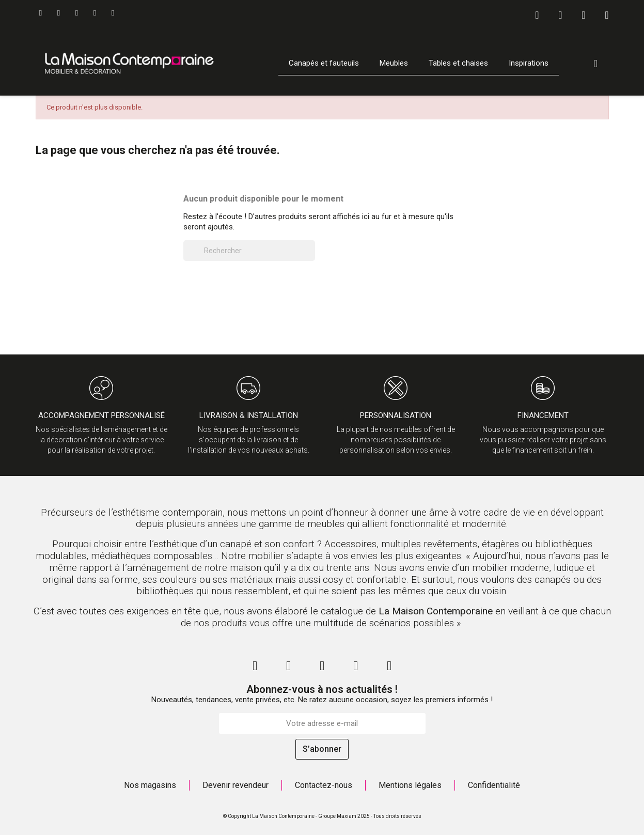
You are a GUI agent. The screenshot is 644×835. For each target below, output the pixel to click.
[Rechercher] (249, 251)
